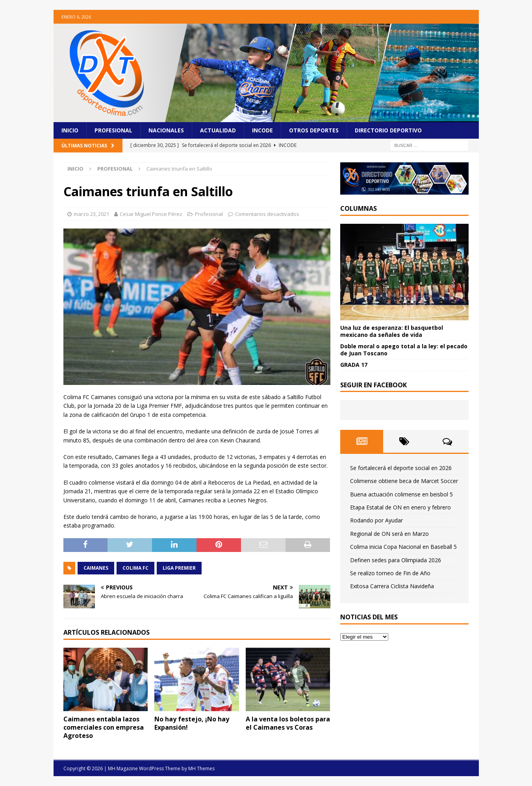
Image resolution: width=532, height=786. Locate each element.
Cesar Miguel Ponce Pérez (151, 214)
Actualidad (218, 130)
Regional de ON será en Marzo (389, 534)
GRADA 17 (354, 365)
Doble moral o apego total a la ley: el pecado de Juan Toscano (404, 350)
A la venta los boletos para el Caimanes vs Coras (288, 723)
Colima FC (135, 568)
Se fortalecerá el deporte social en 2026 (401, 468)
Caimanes (96, 568)
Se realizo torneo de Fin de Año (390, 573)
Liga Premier (179, 568)
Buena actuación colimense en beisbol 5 (401, 494)
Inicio (70, 130)
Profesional (113, 130)
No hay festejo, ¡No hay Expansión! (192, 723)
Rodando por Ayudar (376, 520)
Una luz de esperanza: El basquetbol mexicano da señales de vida (392, 331)
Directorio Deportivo (388, 130)
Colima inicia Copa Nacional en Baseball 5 (403, 547)
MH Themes (201, 768)
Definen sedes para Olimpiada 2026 (396, 560)
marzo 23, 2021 (91, 214)
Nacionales (166, 130)
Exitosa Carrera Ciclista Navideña (392, 586)
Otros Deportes (314, 130)
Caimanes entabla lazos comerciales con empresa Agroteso (104, 727)
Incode (262, 130)
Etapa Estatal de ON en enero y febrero (400, 507)
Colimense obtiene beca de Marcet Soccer (404, 481)
